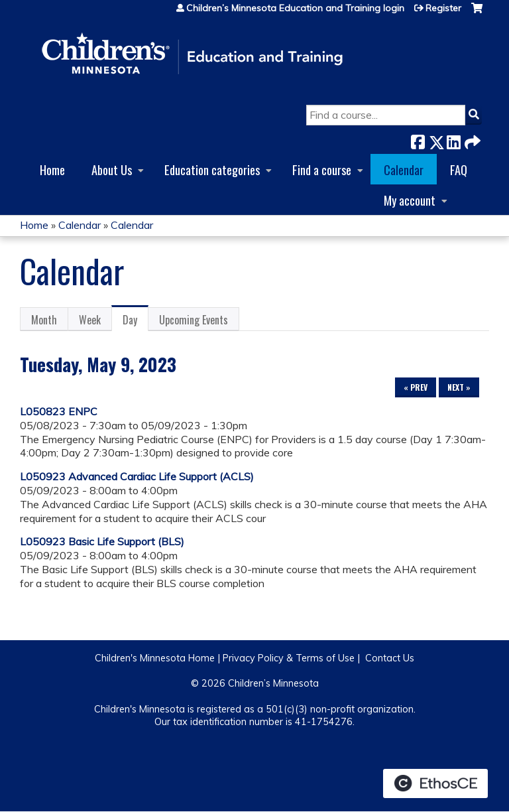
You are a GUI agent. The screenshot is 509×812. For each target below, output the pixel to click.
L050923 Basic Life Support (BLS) (102, 541)
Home (52, 169)
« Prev (416, 387)
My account (410, 200)
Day (136, 322)
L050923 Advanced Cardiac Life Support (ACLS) (137, 476)
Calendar (404, 169)
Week (90, 320)
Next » (459, 387)
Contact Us (390, 658)
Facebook (418, 140)
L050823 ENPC (59, 411)
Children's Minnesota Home (155, 658)
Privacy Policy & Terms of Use (289, 658)
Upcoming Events (194, 320)
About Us (112, 169)
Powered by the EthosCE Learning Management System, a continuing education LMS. (435, 783)
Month (44, 320)
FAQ (459, 169)
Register (443, 8)
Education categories (212, 169)
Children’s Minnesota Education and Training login (295, 8)
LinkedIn (453, 140)
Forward (471, 140)
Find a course (322, 169)
